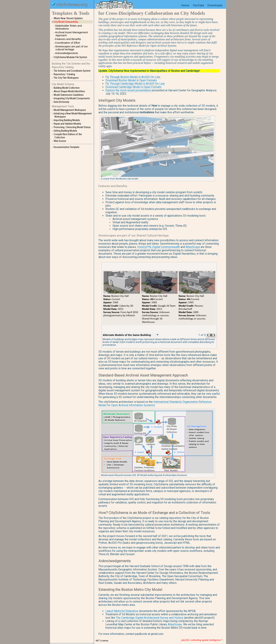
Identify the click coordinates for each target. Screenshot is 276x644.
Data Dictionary (61, 102)
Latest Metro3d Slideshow (122, 611)
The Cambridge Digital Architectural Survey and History (150, 618)
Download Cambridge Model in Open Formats (133, 87)
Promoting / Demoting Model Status (72, 127)
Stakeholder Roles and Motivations (68, 27)
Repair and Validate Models (67, 124)
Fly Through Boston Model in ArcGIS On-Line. (133, 77)
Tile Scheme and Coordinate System (72, 71)
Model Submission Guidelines (69, 95)
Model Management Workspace (70, 110)
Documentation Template (67, 147)
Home (185, 5)
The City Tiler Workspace (66, 78)
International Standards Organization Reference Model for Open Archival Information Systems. (155, 403)
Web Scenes (60, 141)
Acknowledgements (67, 53)
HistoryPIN (144, 247)
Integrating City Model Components (72, 98)
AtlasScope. (175, 624)
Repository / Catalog (64, 74)
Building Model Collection (67, 88)
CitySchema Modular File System (70, 57)
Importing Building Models (67, 120)
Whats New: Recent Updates (68, 18)
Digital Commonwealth (166, 247)
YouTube (198, 5)
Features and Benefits (68, 39)
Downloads (215, 5)
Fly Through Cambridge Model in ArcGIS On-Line (135, 84)
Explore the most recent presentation (128, 90)
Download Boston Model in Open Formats (131, 80)
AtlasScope (193, 247)
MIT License (102, 641)
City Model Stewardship (66, 22)
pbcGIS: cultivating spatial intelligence (201, 640)
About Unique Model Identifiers (69, 91)
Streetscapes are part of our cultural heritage (71, 48)
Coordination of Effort (68, 43)
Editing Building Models (65, 131)
